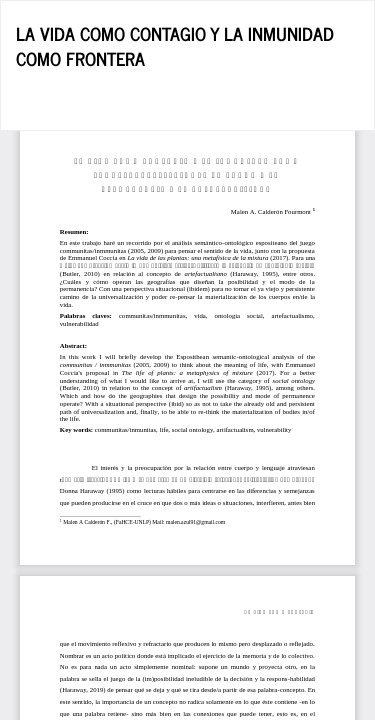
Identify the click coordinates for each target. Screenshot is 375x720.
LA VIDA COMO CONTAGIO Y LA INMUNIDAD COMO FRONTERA (175, 46)
